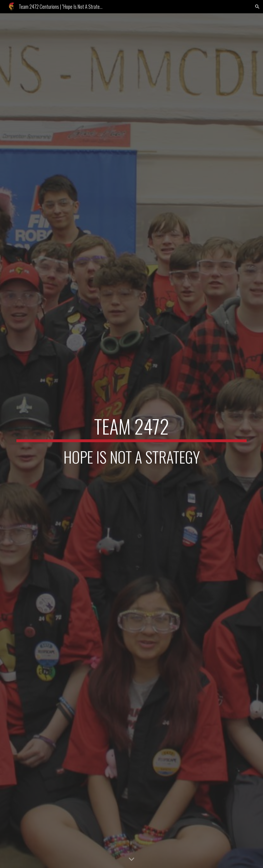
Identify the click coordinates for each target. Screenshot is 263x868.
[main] (132, 441)
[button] (257, 7)
